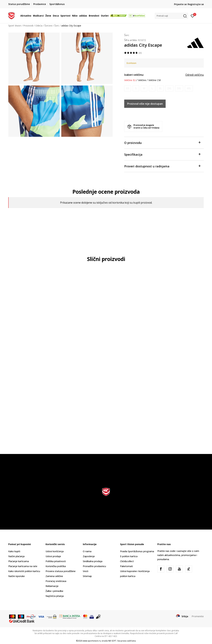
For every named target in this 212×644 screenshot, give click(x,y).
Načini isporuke (16, 576)
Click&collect (127, 561)
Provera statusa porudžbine (61, 571)
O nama (87, 551)
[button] (171, 16)
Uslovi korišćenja (55, 551)
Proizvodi (28, 26)
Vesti (86, 571)
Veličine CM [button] (155, 80)
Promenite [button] (198, 616)
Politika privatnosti (56, 561)
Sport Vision (15, 26)
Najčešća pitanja (55, 596)
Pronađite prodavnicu (94, 566)
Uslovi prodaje (53, 556)
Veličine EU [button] (130, 80)
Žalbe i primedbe (54, 591)
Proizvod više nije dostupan (145, 104)
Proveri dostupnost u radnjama (162, 166)
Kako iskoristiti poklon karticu (24, 571)
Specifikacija (162, 154)
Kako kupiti (14, 551)
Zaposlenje (89, 556)
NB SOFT (112, 641)
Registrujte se (196, 4)
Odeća (39, 26)
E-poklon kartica (129, 556)
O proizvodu (162, 142)
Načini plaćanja (16, 556)
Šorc (57, 26)
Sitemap (87, 576)
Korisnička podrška (56, 566)
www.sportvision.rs (92, 641)
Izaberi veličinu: (134, 75)
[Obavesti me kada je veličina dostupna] (128, 88)
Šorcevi (48, 26)
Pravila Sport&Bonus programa (137, 551)
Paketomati (126, 566)
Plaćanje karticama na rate (23, 566)
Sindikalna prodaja (93, 561)
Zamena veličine (54, 576)
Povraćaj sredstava (56, 581)
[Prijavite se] (193, 16)
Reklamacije (52, 586)
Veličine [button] (142, 80)
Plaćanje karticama (19, 561)
